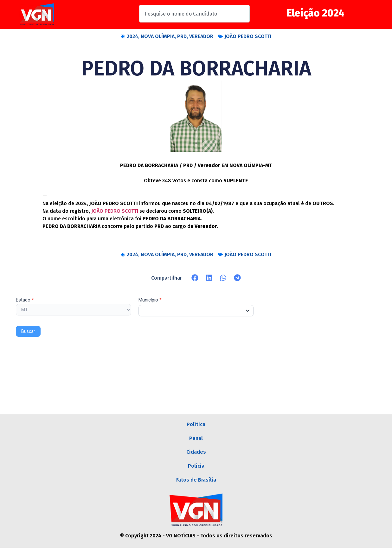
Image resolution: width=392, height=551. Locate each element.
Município (150, 300)
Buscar (28, 331)
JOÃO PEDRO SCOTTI (248, 36)
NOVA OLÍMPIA (158, 36)
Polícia (196, 468)
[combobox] (194, 14)
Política (196, 425)
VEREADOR (201, 36)
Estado (25, 300)
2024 (132, 36)
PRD (182, 36)
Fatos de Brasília (196, 483)
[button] (195, 278)
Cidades (196, 454)
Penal (196, 439)
